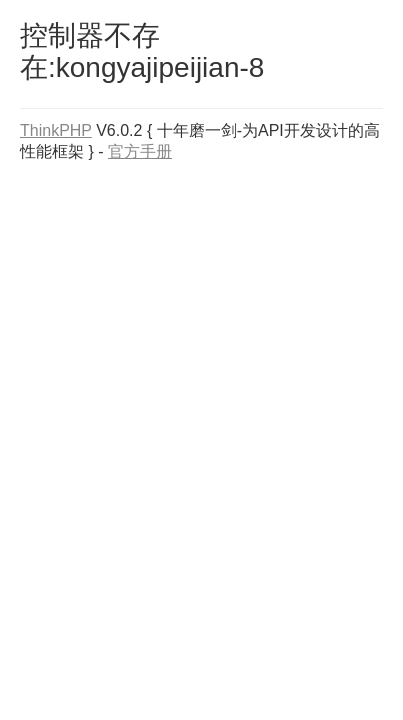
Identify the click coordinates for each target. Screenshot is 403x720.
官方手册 (140, 151)
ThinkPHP (56, 130)
